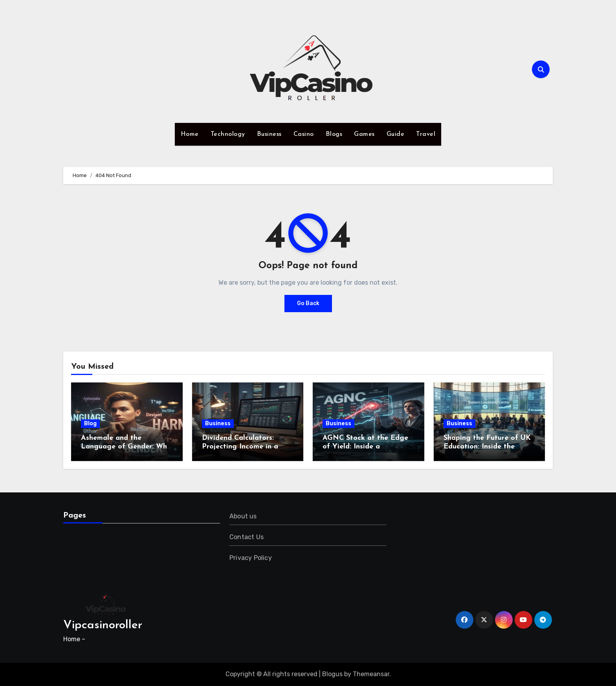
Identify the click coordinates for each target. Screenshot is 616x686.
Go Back (308, 303)
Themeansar (371, 674)
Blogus (332, 674)
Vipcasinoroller (103, 625)
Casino (304, 134)
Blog (90, 423)
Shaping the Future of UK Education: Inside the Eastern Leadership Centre (489, 446)
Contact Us (247, 537)
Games (364, 134)
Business (269, 134)
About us (243, 516)
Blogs (334, 134)
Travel (426, 134)
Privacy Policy (251, 558)
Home (190, 134)
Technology (228, 134)
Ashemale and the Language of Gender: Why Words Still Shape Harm (126, 446)
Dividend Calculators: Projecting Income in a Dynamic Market (240, 446)
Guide (396, 134)
